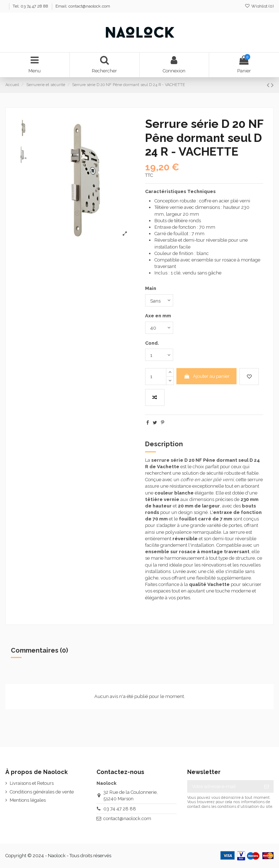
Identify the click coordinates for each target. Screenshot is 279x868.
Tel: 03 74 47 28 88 (31, 6)
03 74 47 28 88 (120, 809)
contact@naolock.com (127, 818)
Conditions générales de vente (42, 792)
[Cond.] (159, 355)
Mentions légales (28, 800)
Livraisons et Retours (32, 783)
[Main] (159, 300)
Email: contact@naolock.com (83, 6)
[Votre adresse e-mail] (223, 786)
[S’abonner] (267, 786)
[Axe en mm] (159, 328)
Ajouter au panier (207, 376)
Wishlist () (259, 6)
